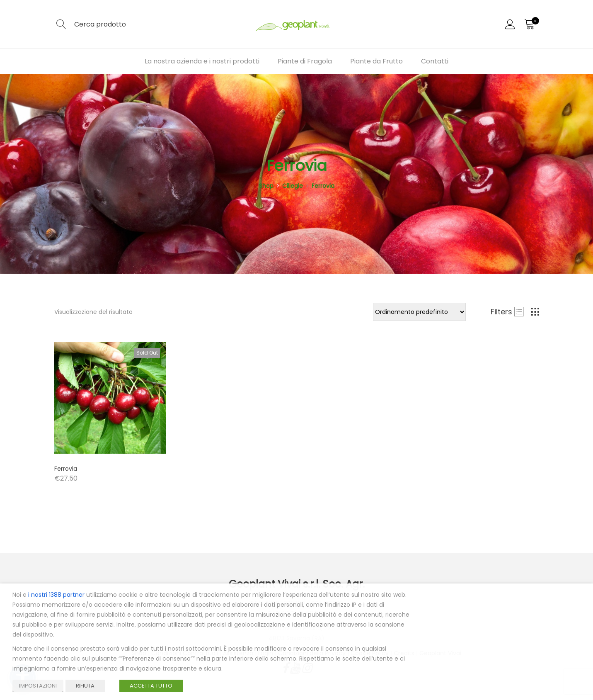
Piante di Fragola (305, 61)
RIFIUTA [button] (85, 686)
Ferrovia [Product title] (66, 469)
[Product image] (110, 398)
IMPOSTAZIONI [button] (38, 686)
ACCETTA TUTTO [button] (151, 686)
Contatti (435, 61)
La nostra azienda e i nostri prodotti (202, 61)
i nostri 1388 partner (56, 595)
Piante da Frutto (376, 61)
